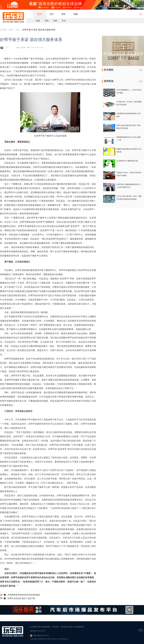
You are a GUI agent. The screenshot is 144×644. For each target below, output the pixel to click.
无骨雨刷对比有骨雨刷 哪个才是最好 (128, 115)
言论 (64, 21)
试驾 (47, 21)
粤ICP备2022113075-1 (41, 636)
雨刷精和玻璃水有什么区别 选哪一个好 (128, 139)
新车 (40, 14)
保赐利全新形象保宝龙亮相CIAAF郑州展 (129, 150)
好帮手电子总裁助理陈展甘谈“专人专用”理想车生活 (129, 186)
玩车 (52, 14)
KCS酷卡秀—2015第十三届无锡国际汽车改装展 (129, 103)
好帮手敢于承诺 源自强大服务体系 (39, 30)
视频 (76, 14)
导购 (55, 21)
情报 (38, 21)
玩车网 (3, 30)
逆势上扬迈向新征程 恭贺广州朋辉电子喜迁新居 (128, 127)
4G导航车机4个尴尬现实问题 (127, 161)
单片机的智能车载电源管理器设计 (123, 56)
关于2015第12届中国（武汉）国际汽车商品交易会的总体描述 (129, 198)
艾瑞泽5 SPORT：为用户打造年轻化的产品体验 (129, 174)
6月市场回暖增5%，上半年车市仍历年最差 (129, 91)
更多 (141, 70)
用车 (64, 14)
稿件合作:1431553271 (38, 631)
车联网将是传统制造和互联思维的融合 (24, 595)
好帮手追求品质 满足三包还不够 (21, 598)
